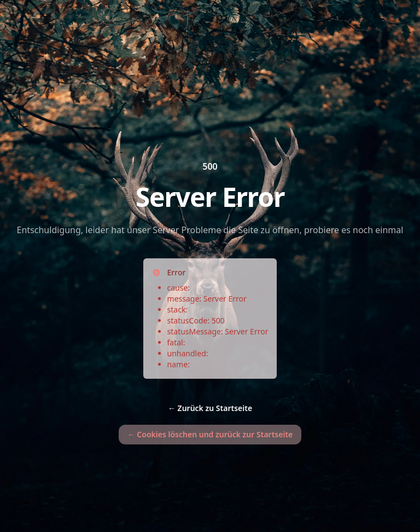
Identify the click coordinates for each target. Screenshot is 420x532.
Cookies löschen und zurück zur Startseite (210, 434)
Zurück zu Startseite (210, 408)
